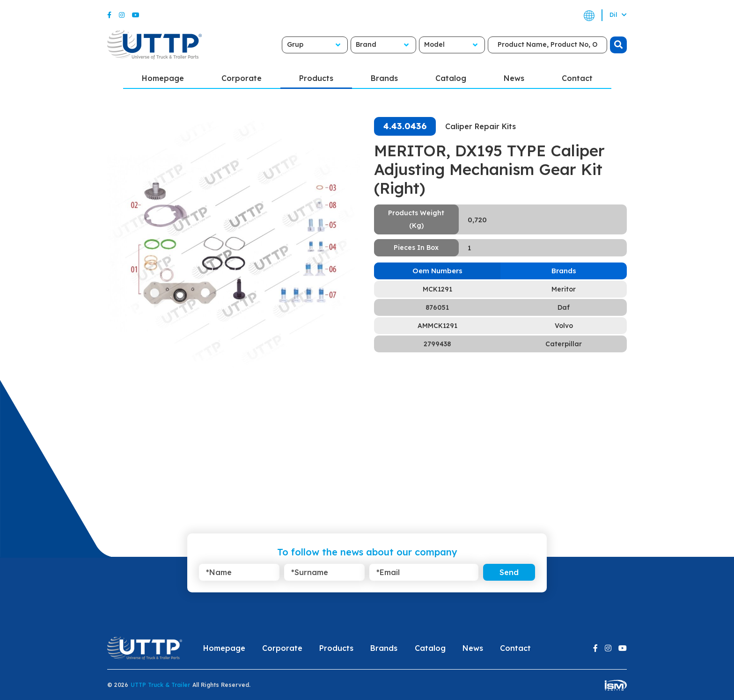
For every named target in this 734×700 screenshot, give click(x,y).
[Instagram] (122, 15)
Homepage (163, 78)
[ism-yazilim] (616, 685)
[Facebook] (109, 15)
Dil (618, 15)
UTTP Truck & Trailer (160, 685)
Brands (384, 78)
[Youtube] (136, 15)
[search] (610, 45)
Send (509, 572)
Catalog (451, 78)
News (514, 78)
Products (316, 78)
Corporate (242, 78)
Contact (577, 78)
